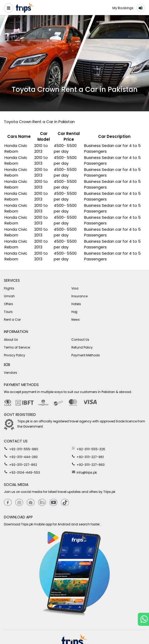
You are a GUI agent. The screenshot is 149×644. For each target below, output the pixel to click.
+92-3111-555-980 (21, 449)
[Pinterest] (31, 503)
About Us (11, 340)
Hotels (76, 304)
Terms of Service (17, 347)
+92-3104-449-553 (22, 472)
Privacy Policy (15, 355)
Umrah (9, 296)
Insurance (79, 296)
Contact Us (80, 340)
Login (141, 8)
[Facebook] (8, 503)
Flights (9, 288)
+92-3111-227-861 (88, 456)
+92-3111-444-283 (21, 456)
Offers (8, 304)
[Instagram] (19, 503)
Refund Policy (82, 347)
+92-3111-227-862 (21, 464)
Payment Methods (86, 355)
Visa (75, 288)
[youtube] (53, 503)
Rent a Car (12, 320)
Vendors (11, 373)
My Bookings (123, 8)
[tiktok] (65, 503)
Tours (8, 312)
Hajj (74, 312)
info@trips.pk (84, 472)
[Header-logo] (25, 9)
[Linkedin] (42, 503)
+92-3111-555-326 (88, 449)
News (76, 320)
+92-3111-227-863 (88, 464)
